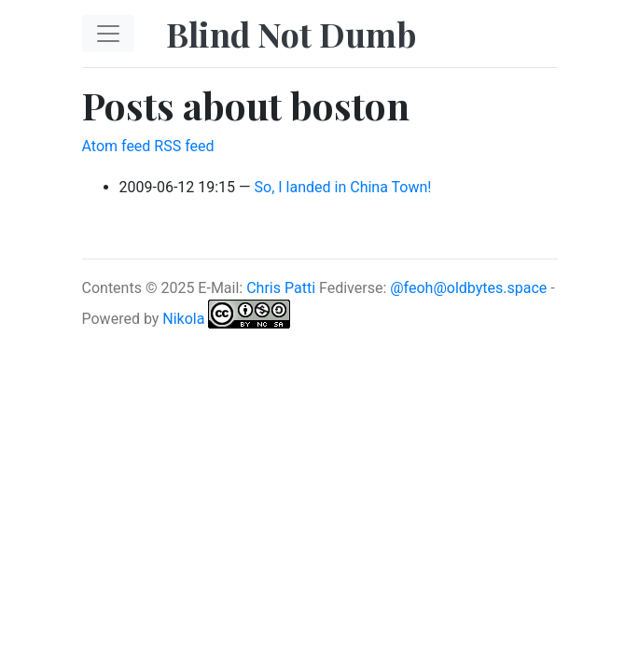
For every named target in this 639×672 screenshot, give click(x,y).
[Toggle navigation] (108, 34)
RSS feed (184, 146)
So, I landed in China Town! (343, 187)
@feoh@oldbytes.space (468, 288)
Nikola (183, 319)
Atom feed (117, 146)
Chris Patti (281, 288)
